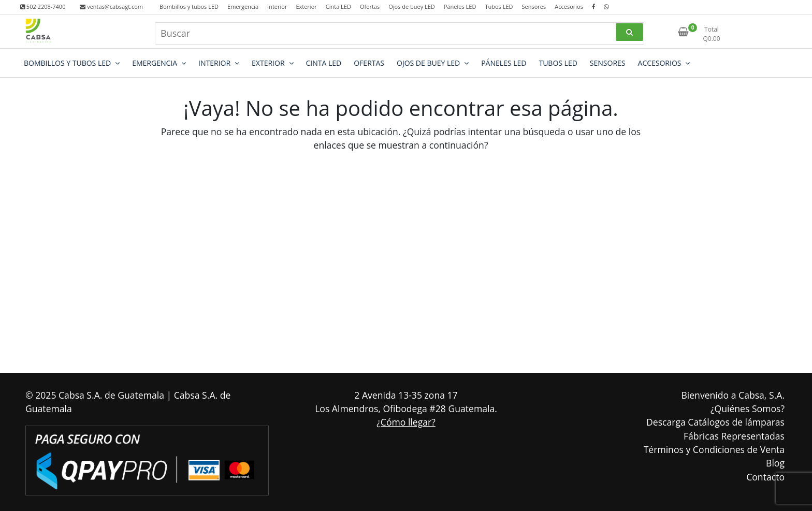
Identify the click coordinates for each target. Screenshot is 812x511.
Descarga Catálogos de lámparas (715, 422)
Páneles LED (460, 6)
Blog (775, 463)
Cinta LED (338, 6)
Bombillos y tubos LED (189, 6)
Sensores (534, 6)
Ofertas (370, 6)
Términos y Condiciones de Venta (714, 449)
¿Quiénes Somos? (748, 408)
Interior (277, 6)
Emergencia (243, 6)
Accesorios (569, 6)
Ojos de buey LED (412, 6)
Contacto (765, 477)
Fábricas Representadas (734, 436)
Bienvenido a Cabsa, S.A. (733, 395)
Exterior (306, 6)
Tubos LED (499, 6)
